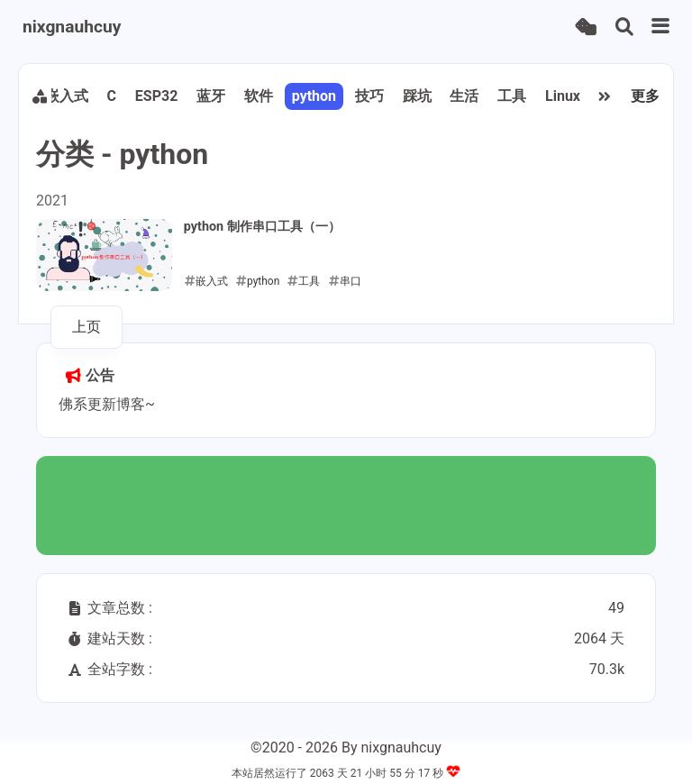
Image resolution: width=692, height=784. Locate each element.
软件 (259, 96)
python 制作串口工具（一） (262, 227)
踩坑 (417, 96)
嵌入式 (67, 96)
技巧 (369, 96)
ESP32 (157, 96)
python (314, 96)
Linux (563, 96)
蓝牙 (211, 96)
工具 (512, 96)
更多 (645, 96)
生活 (464, 96)
